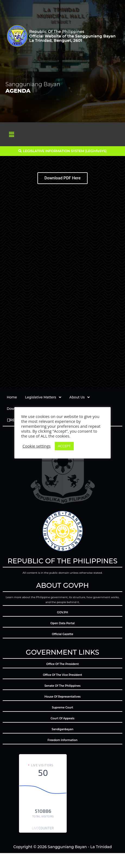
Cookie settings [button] (37, 446)
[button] (11, 134)
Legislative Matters (43, 397)
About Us (80, 397)
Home (12, 397)
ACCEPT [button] (64, 446)
